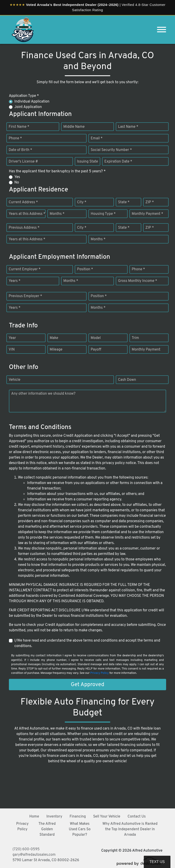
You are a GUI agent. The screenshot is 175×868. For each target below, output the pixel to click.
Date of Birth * (20, 150)
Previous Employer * (25, 296)
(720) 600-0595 (26, 849)
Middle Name (74, 127)
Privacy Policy (99, 673)
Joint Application (28, 107)
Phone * (15, 138)
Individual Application (32, 102)
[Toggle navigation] (162, 30)
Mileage (56, 350)
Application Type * (24, 96)
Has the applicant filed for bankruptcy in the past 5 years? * (57, 171)
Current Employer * (25, 269)
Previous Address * (24, 228)
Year (12, 338)
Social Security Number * (111, 150)
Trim (135, 338)
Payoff (96, 350)
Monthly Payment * (147, 214)
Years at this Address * (27, 214)
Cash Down (127, 380)
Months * (57, 214)
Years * (15, 281)
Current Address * (23, 202)
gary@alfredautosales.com (34, 855)
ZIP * (150, 202)
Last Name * (128, 127)
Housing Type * (103, 214)
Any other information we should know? (43, 394)
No (17, 183)
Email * (97, 138)
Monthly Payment (146, 350)
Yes (17, 177)
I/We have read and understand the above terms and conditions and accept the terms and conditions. (87, 643)
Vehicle (14, 380)
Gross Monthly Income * (138, 281)
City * (82, 202)
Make (54, 338)
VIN (12, 350)
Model (96, 338)
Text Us (157, 862)
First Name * (19, 127)
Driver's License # (23, 162)
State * (124, 202)
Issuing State (87, 162)
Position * (85, 269)
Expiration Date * (118, 162)
